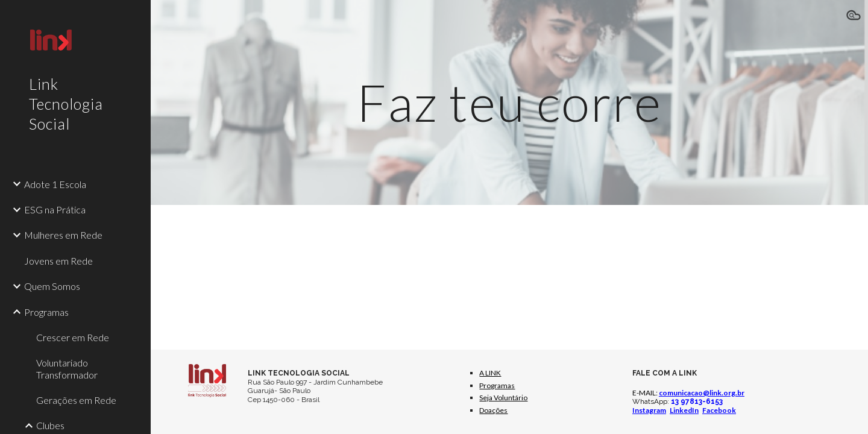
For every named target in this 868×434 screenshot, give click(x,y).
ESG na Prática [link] (55, 209)
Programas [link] (46, 312)
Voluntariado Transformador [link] (67, 368)
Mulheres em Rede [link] (63, 235)
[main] (509, 102)
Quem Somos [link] (52, 286)
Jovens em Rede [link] (58, 261)
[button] (854, 17)
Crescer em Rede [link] (73, 337)
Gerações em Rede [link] (76, 400)
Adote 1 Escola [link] (55, 184)
